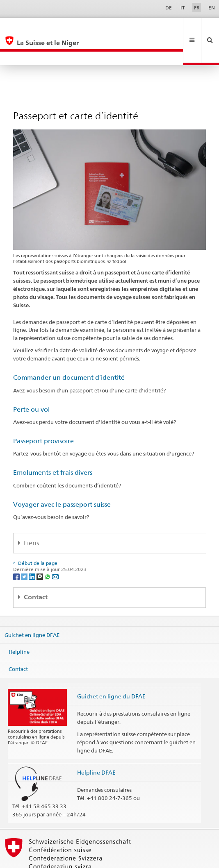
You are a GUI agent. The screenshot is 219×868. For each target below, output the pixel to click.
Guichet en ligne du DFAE (111, 669)
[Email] (55, 549)
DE (169, 8)
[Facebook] (17, 549)
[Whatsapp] (48, 549)
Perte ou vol (31, 382)
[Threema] (40, 549)
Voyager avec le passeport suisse (62, 477)
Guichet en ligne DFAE (32, 607)
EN (212, 8)
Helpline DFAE (96, 745)
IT (183, 8)
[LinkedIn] (33, 549)
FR (197, 8)
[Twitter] (25, 549)
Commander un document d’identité (69, 350)
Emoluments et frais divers (53, 445)
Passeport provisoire (43, 414)
